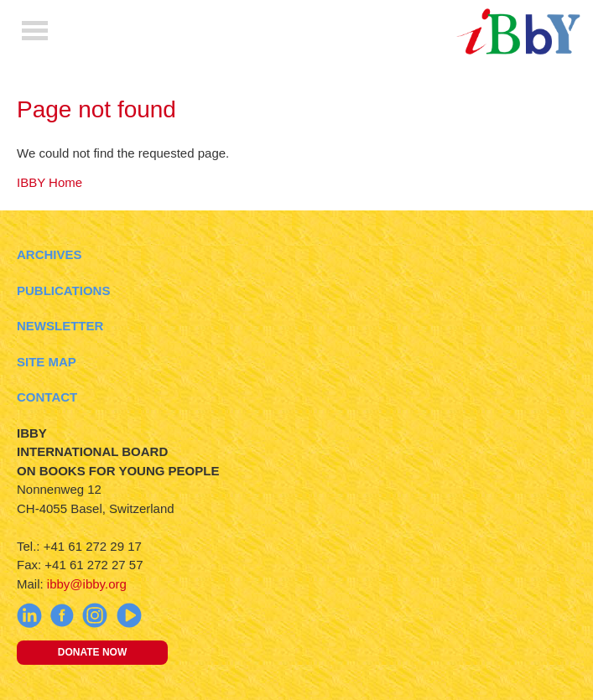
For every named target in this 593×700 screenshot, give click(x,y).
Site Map (47, 362)
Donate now (92, 652)
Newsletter (60, 326)
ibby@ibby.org (87, 584)
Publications (63, 290)
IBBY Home (49, 182)
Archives (49, 254)
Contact (47, 397)
